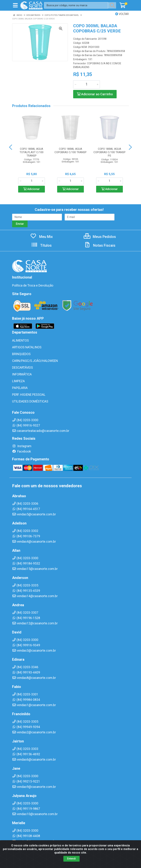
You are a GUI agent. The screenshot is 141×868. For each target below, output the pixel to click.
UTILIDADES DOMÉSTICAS (30, 401)
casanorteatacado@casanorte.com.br (41, 431)
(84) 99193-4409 (26, 672)
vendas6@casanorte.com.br (34, 760)
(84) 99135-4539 (26, 591)
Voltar (122, 14)
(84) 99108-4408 (26, 836)
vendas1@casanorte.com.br (34, 705)
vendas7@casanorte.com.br (34, 841)
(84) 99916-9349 (26, 645)
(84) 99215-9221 (26, 781)
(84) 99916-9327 (26, 425)
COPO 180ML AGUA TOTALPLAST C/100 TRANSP (32, 152)
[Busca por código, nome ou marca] (76, 5)
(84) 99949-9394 (26, 727)
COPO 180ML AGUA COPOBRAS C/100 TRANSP (70, 151)
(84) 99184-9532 (26, 563)
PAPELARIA (20, 388)
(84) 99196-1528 (26, 618)
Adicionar (32, 189)
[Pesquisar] (113, 5)
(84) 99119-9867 (26, 809)
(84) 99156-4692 (26, 754)
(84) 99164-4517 (26, 509)
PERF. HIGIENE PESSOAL (29, 395)
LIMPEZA (18, 381)
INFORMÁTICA (22, 374)
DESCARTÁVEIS (23, 368)
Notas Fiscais (100, 245)
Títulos (41, 245)
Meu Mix (41, 237)
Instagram (22, 446)
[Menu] (15, 5)
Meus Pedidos (100, 237)
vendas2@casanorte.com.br (34, 732)
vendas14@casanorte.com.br (35, 596)
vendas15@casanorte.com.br (35, 569)
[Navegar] (11, 147)
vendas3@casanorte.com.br (34, 651)
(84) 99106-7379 (26, 536)
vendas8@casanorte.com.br (34, 678)
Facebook (22, 451)
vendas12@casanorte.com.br (35, 623)
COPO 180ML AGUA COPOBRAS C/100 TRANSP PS (109, 152)
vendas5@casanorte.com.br (34, 514)
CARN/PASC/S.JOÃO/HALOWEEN (35, 361)
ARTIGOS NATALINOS (27, 347)
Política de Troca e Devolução (33, 285)
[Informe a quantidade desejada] (87, 84)
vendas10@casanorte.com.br (35, 814)
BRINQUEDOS (21, 354)
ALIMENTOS (20, 341)
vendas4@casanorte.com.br (34, 542)
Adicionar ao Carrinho (95, 94)
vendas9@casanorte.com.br (34, 787)
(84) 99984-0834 (26, 700)
